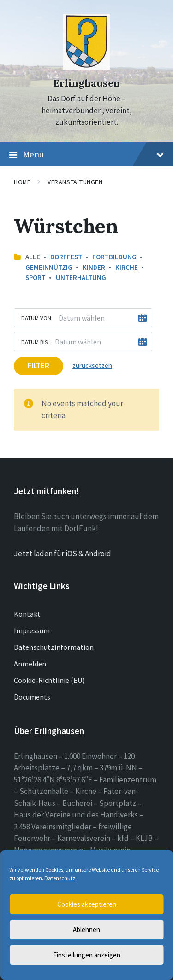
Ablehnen (86, 930)
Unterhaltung (81, 277)
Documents (32, 697)
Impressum (32, 630)
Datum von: (37, 318)
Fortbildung (114, 257)
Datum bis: (35, 342)
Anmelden (30, 664)
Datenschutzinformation (54, 647)
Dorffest (66, 257)
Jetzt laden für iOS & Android (63, 554)
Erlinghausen (86, 83)
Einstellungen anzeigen (87, 955)
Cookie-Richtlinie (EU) (49, 680)
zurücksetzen (92, 365)
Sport (36, 277)
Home (22, 182)
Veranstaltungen (75, 182)
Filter (39, 366)
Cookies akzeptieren (87, 904)
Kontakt (27, 614)
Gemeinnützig (49, 267)
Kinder (94, 267)
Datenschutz (60, 878)
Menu (86, 155)
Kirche (127, 267)
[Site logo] (86, 67)
